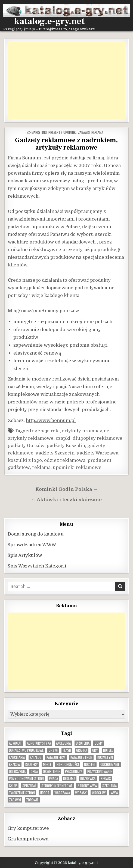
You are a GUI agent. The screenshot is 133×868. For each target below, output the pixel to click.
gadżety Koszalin (66, 446)
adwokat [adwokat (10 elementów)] (15, 743)
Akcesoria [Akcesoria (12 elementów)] (63, 743)
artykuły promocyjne (86, 431)
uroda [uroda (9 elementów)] (45, 793)
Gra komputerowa (28, 839)
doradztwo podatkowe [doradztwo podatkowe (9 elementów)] (26, 750)
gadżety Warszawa (98, 453)
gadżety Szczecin (55, 453)
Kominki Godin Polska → (66, 489)
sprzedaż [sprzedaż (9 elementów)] (29, 786)
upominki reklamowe (77, 467)
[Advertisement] (66, 81)
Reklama (97, 132)
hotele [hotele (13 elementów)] (108, 750)
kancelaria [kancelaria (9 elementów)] (17, 757)
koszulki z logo (25, 460)
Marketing (39, 132)
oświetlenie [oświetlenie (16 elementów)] (51, 772)
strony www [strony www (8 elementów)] (87, 786)
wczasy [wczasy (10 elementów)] (81, 793)
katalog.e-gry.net (49, 21)
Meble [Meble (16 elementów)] (47, 764)
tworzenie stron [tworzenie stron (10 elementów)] (22, 793)
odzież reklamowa (65, 460)
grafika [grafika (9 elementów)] (82, 750)
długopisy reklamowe (98, 438)
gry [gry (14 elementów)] (95, 750)
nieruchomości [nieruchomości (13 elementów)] (68, 764)
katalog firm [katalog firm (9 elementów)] (56, 757)
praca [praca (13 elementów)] (53, 779)
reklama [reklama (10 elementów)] (69, 779)
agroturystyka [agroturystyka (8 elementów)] (39, 743)
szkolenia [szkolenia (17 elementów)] (109, 786)
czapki (63, 438)
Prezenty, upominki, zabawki (69, 132)
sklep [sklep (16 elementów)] (13, 786)
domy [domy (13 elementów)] (99, 743)
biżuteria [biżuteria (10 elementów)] (83, 743)
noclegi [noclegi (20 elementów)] (90, 764)
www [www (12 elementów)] (114, 793)
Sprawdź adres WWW (32, 545)
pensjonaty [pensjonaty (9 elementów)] (74, 772)
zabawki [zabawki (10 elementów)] (15, 800)
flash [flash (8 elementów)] (67, 750)
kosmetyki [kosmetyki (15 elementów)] (105, 757)
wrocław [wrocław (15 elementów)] (99, 793)
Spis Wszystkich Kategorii (37, 566)
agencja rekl (46, 431)
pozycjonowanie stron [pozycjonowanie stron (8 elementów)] (26, 779)
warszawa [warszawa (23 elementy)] (62, 793)
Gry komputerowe (28, 828)
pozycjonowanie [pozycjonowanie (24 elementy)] (100, 772)
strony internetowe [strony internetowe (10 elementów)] (57, 786)
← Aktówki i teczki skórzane (66, 500)
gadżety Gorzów (26, 446)
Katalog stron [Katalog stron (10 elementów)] (81, 757)
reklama (41, 467)
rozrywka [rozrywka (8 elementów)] (88, 779)
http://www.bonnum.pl (51, 420)
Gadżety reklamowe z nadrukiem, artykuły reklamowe (66, 144)
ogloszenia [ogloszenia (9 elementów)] (17, 772)
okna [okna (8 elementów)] (34, 772)
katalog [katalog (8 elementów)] (36, 757)
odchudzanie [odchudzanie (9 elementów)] (110, 764)
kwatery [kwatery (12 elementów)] (32, 764)
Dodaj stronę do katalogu (36, 534)
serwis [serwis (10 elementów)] (106, 779)
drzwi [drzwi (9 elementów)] (53, 750)
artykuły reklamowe (31, 438)
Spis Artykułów (25, 555)
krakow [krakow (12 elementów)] (15, 764)
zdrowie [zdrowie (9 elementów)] (32, 800)
